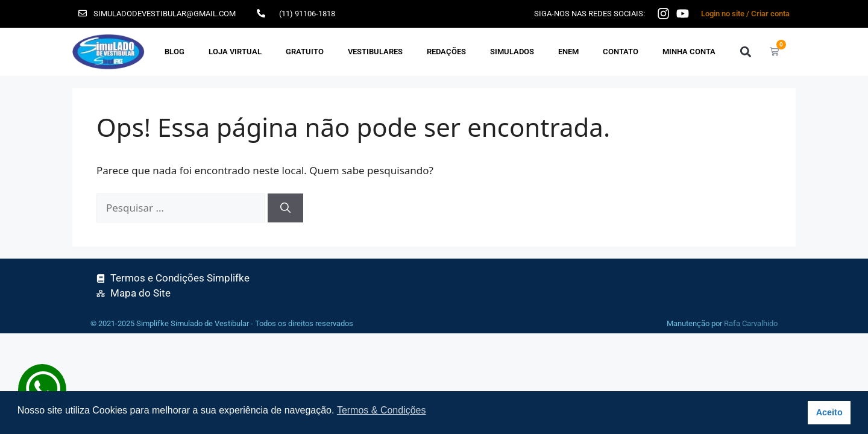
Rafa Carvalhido (751, 323)
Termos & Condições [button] (382, 410)
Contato (621, 52)
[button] (745, 52)
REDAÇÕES (446, 52)
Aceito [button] (829, 412)
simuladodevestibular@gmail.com (165, 14)
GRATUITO (305, 52)
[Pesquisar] (285, 208)
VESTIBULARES (375, 52)
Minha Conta (689, 52)
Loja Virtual (235, 52)
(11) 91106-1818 (307, 14)
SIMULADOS (512, 52)
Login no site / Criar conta (745, 14)
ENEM (568, 52)
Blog (175, 52)
